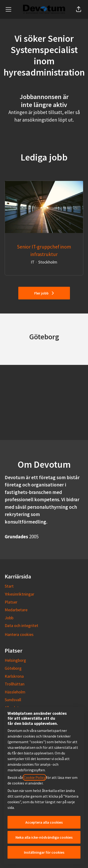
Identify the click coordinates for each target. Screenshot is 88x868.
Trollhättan (15, 684)
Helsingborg (15, 660)
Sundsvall (13, 700)
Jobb (9, 618)
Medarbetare (16, 610)
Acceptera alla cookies (44, 822)
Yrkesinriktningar (19, 594)
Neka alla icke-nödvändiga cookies (44, 837)
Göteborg (13, 668)
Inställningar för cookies (44, 852)
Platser (11, 602)
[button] (79, 9)
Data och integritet (21, 625)
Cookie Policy (34, 777)
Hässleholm (15, 692)
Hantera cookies (19, 634)
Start (9, 586)
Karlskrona (14, 676)
